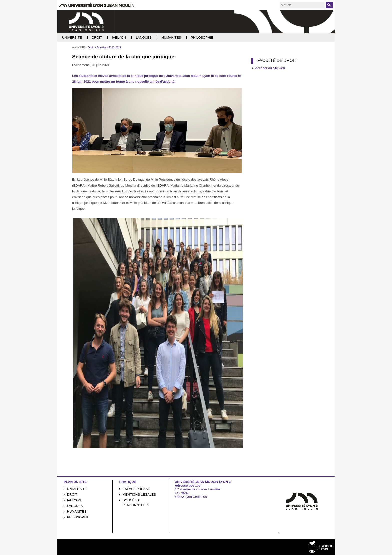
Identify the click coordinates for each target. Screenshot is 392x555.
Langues (75, 506)
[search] (302, 5)
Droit (72, 495)
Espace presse (136, 489)
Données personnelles (136, 503)
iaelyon (74, 500)
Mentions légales (139, 495)
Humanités (77, 512)
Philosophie (78, 517)
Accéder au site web (270, 68)
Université (77, 489)
